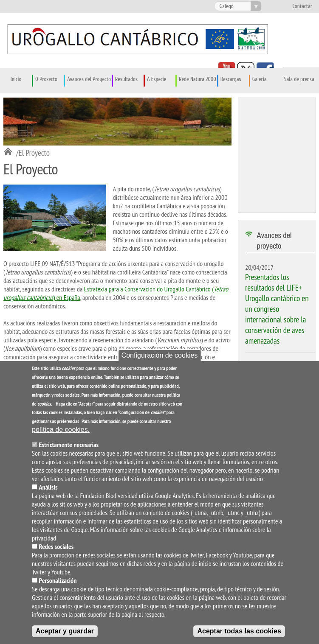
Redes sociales (56, 549)
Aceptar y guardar (65, 633)
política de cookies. (61, 432)
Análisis (48, 489)
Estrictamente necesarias (69, 447)
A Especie (157, 79)
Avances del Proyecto (89, 79)
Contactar (302, 6)
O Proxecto (46, 79)
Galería (260, 79)
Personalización (58, 582)
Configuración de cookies (160, 358)
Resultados (126, 79)
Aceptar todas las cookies (239, 633)
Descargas (231, 79)
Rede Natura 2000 (198, 79)
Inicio (16, 79)
